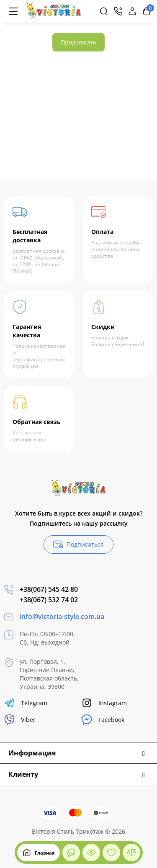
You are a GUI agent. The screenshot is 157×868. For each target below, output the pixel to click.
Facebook (103, 720)
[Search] (104, 11)
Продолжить (78, 42)
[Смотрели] (71, 853)
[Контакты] (118, 11)
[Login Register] (132, 11)
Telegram (26, 703)
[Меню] (13, 11)
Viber (20, 720)
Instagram (104, 703)
